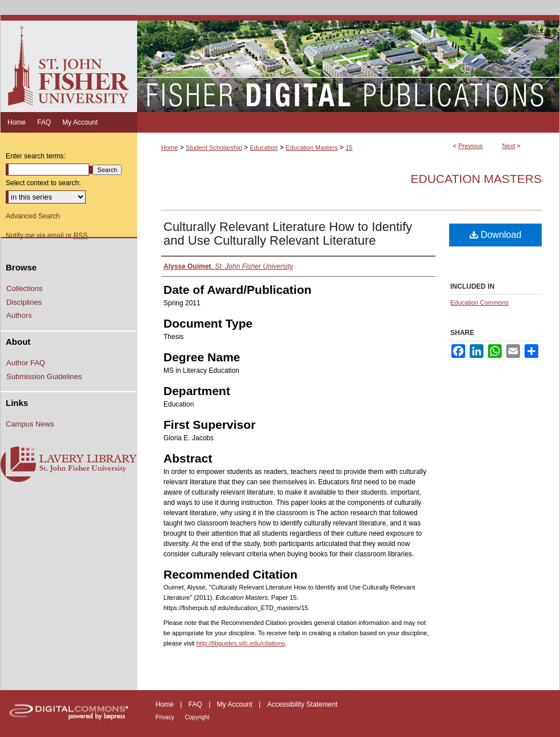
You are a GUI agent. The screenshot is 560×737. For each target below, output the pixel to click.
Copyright (197, 717)
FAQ (196, 704)
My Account (236, 704)
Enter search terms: (36, 156)
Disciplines (24, 302)
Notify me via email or (47, 236)
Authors (19, 315)
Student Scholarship (214, 148)
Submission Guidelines (44, 377)
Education (264, 148)
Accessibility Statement (302, 704)
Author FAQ (26, 363)
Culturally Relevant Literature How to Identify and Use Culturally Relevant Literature (288, 234)
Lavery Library (69, 465)
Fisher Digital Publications (348, 63)
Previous (471, 146)
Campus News (30, 424)
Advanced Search (33, 216)
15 (349, 148)
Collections (25, 288)
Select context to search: (43, 183)
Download (496, 235)
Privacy (166, 717)
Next (509, 146)
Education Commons (479, 302)
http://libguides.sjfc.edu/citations (240, 643)
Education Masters (312, 148)
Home (169, 148)
